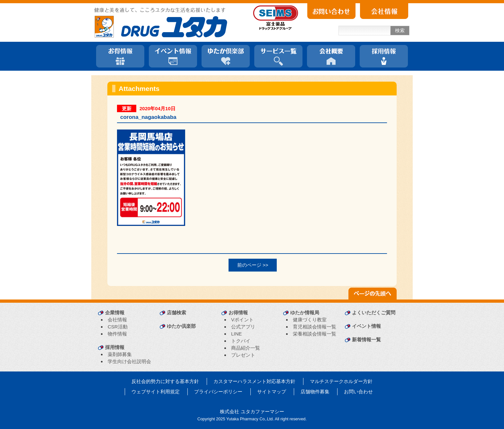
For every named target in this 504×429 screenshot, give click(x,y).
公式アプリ (243, 327)
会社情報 (117, 320)
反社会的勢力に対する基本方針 (165, 381)
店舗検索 (176, 313)
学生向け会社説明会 (129, 361)
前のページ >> (253, 265)
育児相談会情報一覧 (315, 327)
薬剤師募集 (120, 354)
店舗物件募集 (315, 392)
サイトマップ (272, 392)
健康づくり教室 (310, 320)
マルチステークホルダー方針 (341, 381)
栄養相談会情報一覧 (315, 334)
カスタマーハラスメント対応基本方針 (254, 381)
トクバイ (241, 341)
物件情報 (117, 334)
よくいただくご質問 (374, 313)
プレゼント (243, 355)
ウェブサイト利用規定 (156, 392)
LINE (236, 334)
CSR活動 (118, 327)
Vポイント (242, 320)
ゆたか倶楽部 (181, 326)
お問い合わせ (358, 392)
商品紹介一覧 (246, 348)
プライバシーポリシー (218, 392)
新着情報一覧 (366, 340)
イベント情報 (366, 326)
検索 (400, 30)
